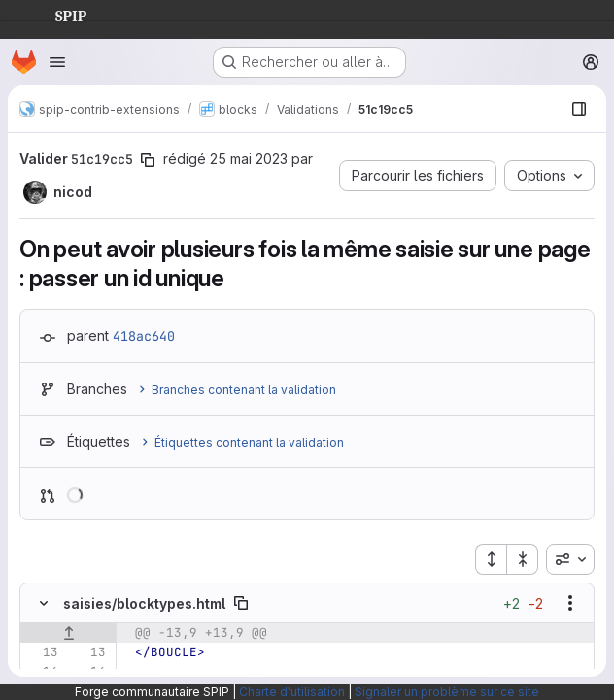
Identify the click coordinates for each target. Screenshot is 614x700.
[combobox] (570, 559)
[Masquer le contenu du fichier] (44, 603)
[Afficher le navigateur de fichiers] (579, 109)
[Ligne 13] (42, 652)
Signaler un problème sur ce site (447, 692)
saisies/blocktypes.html (144, 603)
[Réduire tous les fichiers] (523, 559)
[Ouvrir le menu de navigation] (57, 62)
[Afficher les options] (570, 603)
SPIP (55, 14)
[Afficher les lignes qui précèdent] (68, 633)
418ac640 (144, 336)
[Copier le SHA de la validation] (148, 160)
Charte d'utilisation (292, 692)
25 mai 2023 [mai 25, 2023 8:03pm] (249, 159)
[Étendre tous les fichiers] (491, 559)
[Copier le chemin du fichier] (241, 603)
